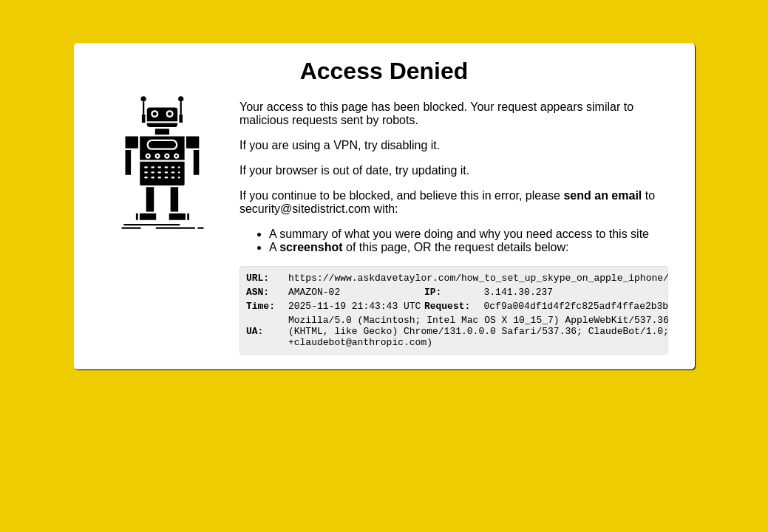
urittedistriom (305, 209)
